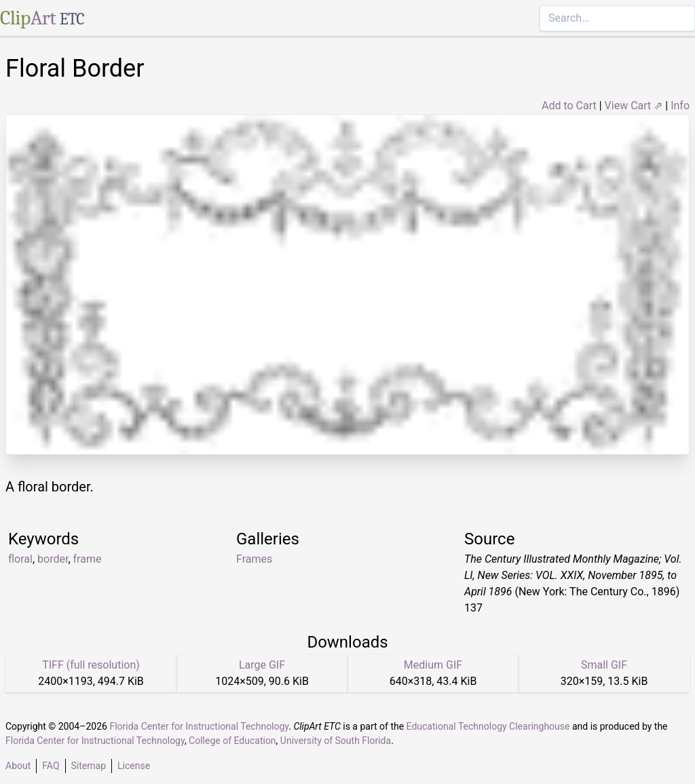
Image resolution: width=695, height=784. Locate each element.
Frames (254, 559)
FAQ (51, 766)
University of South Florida (336, 741)
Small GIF (604, 665)
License (134, 766)
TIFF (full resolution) (91, 665)
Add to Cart (569, 106)
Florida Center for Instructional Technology (199, 726)
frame (88, 559)
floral (20, 559)
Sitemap (89, 766)
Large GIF (262, 665)
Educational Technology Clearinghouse (488, 726)
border (53, 559)
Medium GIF (433, 665)
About (18, 766)
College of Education (232, 741)
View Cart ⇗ (634, 106)
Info (680, 106)
